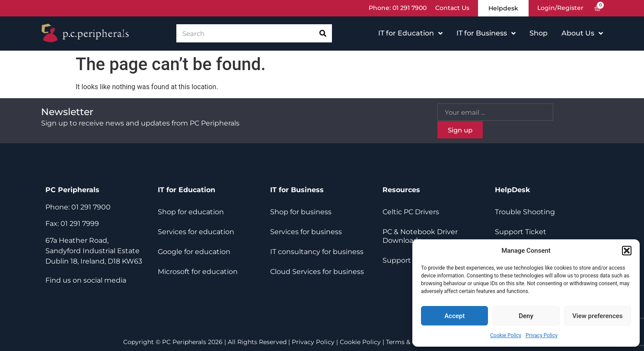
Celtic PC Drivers (411, 212)
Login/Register (560, 8)
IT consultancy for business (317, 252)
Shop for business (301, 212)
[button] (627, 251)
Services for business (306, 232)
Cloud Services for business (317, 272)
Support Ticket (521, 232)
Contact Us (452, 8)
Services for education (196, 232)
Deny (526, 316)
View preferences (597, 316)
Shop (539, 34)
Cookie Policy (506, 335)
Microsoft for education (198, 272)
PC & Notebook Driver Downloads (420, 236)
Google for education (194, 252)
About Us (582, 34)
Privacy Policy (542, 335)
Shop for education (191, 212)
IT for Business (486, 34)
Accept (454, 316)
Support (397, 260)
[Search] (323, 34)
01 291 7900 (410, 8)
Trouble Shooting (525, 212)
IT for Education (410, 34)
